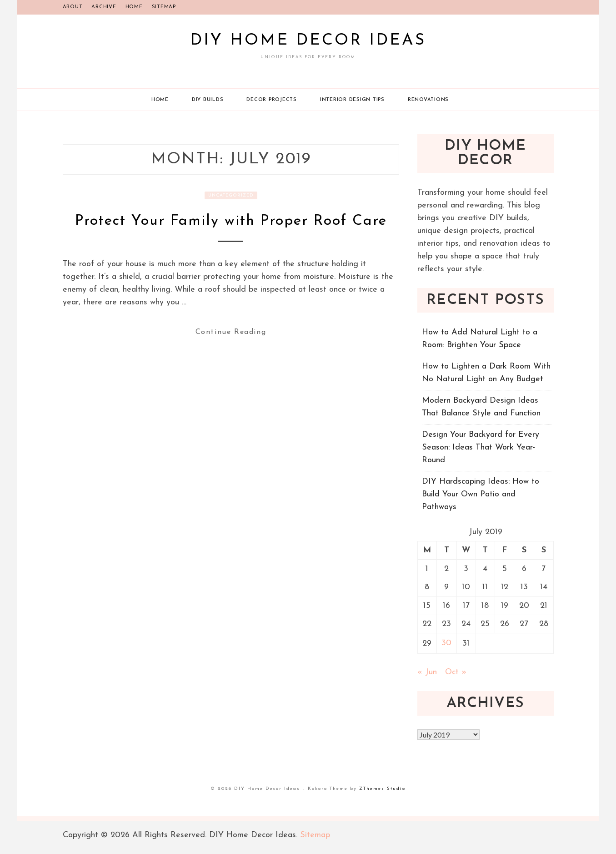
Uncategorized (231, 195)
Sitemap (164, 7)
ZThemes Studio (382, 789)
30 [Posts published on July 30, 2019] (446, 643)
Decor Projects (272, 100)
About (73, 7)
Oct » (456, 672)
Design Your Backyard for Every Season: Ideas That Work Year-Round (481, 447)
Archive (104, 7)
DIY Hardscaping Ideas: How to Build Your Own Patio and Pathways (481, 494)
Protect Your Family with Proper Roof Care (231, 221)
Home (134, 7)
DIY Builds (208, 100)
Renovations (428, 100)
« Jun (427, 672)
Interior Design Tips (352, 100)
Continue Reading (231, 332)
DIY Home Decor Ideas (308, 41)
